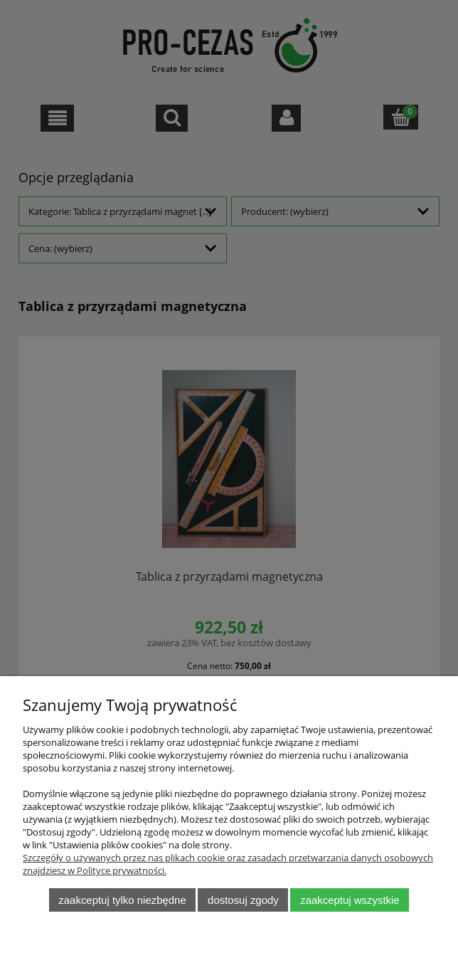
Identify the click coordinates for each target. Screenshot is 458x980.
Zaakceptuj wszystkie (350, 900)
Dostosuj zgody (243, 900)
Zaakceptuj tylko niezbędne (122, 900)
